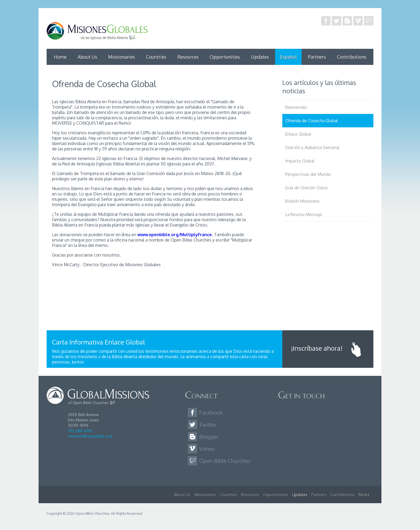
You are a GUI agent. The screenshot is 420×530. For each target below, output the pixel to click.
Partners (317, 57)
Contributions (352, 57)
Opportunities (225, 57)
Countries (156, 57)
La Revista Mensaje (303, 214)
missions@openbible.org (90, 436)
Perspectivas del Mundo (308, 174)
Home (60, 57)
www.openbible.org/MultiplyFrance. (175, 235)
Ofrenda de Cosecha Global (311, 121)
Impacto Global (300, 161)
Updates (260, 57)
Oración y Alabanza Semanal (312, 147)
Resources (188, 57)
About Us (87, 57)
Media (364, 495)
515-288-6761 (80, 431)
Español (288, 57)
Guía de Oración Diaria (306, 188)
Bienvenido (296, 107)
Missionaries (122, 57)
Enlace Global (298, 134)
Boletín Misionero (302, 201)
